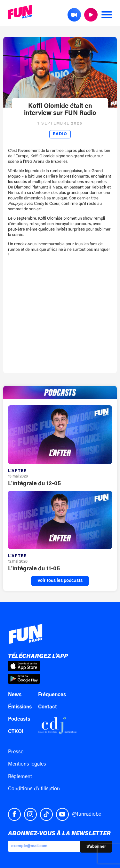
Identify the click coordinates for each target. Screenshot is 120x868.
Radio (60, 134)
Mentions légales (27, 764)
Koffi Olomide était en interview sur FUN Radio (60, 110)
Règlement (20, 777)
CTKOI (16, 732)
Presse (16, 752)
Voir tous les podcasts (60, 581)
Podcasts (19, 719)
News (15, 695)
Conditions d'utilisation (34, 789)
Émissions (20, 707)
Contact (48, 707)
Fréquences (52, 695)
